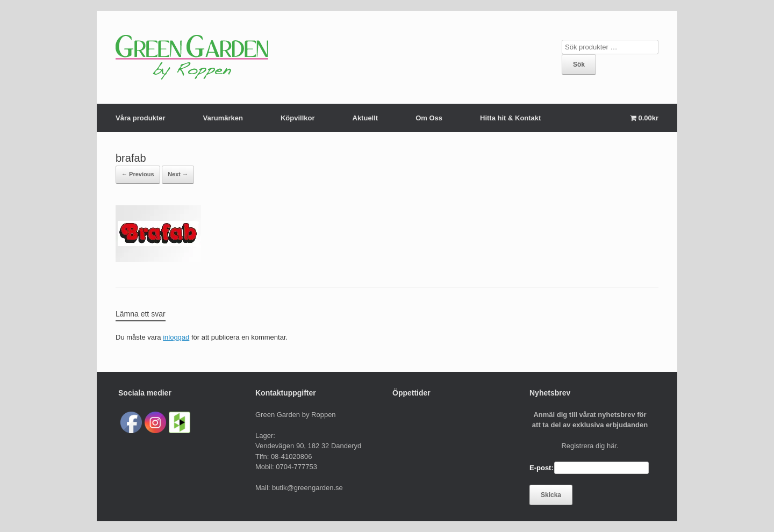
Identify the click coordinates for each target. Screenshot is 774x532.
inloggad (176, 337)
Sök (579, 64)
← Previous (138, 174)
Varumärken (223, 118)
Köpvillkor (298, 118)
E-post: (542, 468)
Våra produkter (140, 118)
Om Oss (429, 118)
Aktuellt (365, 118)
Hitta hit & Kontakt (510, 118)
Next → (178, 174)
